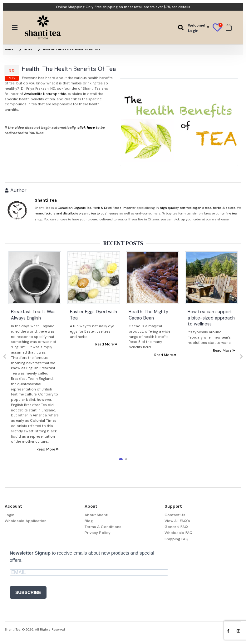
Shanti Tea (46, 200)
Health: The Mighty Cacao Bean (148, 315)
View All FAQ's (177, 521)
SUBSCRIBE (28, 592)
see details (181, 7)
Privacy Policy (98, 533)
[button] (181, 28)
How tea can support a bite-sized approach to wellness (211, 318)
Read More (48, 450)
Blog (28, 49)
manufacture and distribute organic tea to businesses (76, 213)
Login (10, 515)
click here (86, 128)
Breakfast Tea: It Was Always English (33, 315)
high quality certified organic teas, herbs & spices (198, 208)
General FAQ (176, 527)
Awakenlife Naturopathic (45, 94)
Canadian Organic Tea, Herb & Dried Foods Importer (97, 208)
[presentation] (5, 357)
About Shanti (96, 515)
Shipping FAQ (177, 539)
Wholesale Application (26, 521)
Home (9, 49)
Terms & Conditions (103, 527)
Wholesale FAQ (179, 533)
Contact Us (175, 515)
